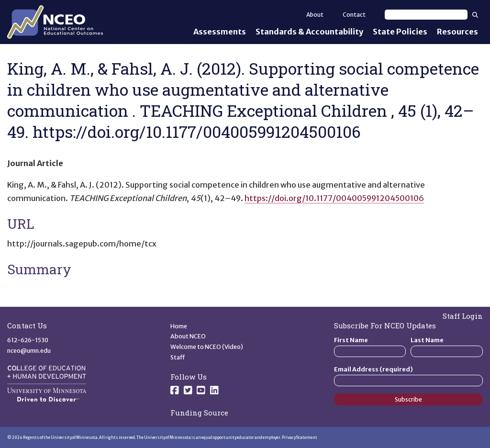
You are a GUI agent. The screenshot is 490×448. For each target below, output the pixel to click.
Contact (354, 15)
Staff (178, 357)
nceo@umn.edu (29, 351)
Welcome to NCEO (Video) (207, 347)
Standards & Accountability (309, 32)
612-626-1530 (28, 340)
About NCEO (188, 336)
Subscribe (408, 399)
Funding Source (199, 413)
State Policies (400, 32)
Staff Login (463, 316)
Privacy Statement (300, 437)
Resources (457, 32)
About (315, 15)
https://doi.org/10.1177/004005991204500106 (334, 198)
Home (179, 326)
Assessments (220, 32)
